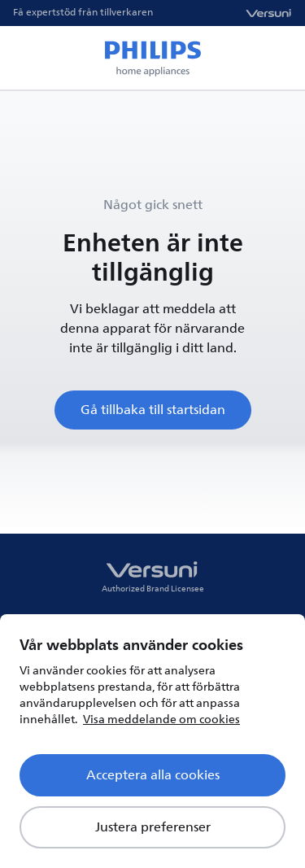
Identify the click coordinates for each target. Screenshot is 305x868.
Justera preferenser (153, 827)
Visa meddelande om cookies (161, 720)
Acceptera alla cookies (153, 775)
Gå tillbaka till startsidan (153, 410)
